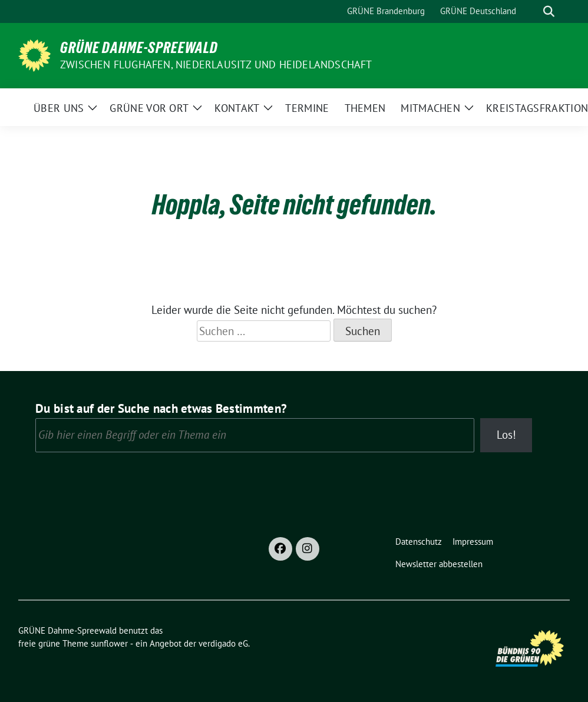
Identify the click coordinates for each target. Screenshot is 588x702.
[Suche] (532, 11)
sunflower (109, 643)
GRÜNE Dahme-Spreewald (139, 48)
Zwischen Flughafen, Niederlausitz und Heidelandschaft (216, 64)
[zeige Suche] (549, 11)
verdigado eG (223, 643)
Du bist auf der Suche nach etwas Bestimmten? (161, 408)
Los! (506, 435)
